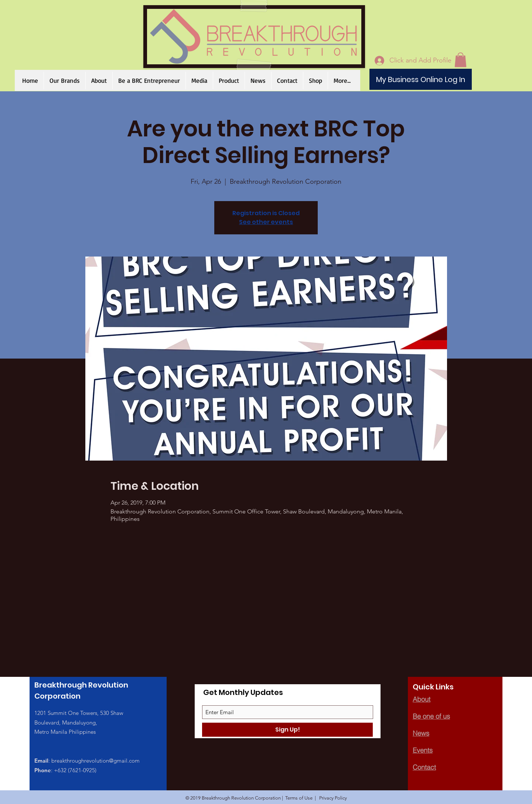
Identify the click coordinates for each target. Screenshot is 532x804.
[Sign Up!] (287, 730)
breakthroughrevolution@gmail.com (96, 761)
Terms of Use (299, 798)
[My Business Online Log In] (421, 79)
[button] (315, 80)
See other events (266, 222)
